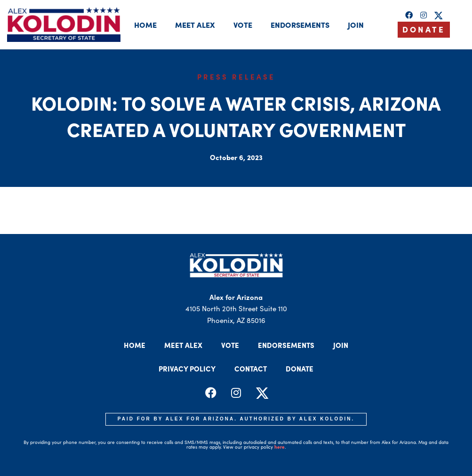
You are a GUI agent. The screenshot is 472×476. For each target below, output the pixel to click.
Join (356, 24)
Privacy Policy (187, 369)
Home (145, 24)
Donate (300, 369)
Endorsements (300, 24)
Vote (243, 24)
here (280, 447)
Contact (251, 369)
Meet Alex (195, 24)
